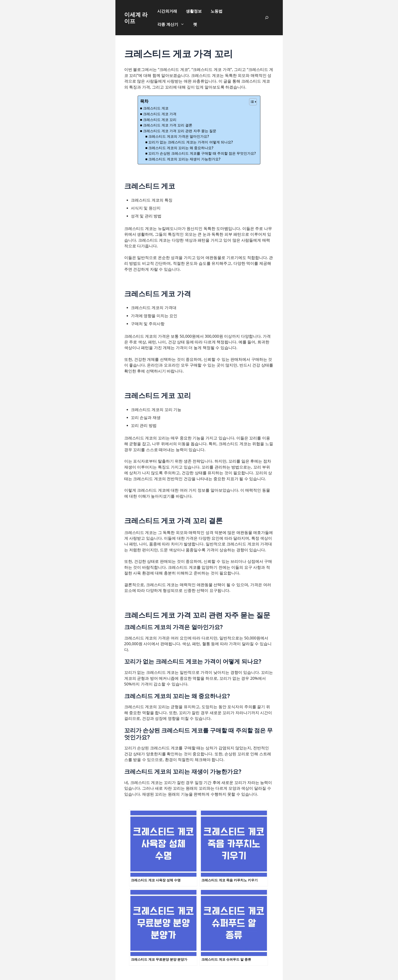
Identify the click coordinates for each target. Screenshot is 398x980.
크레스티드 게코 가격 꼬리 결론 (168, 125)
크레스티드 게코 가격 (160, 114)
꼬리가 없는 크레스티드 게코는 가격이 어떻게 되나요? (191, 142)
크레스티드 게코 (156, 108)
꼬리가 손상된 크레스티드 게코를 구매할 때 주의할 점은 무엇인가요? (202, 153)
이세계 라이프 (136, 18)
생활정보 (194, 11)
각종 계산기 (173, 24)
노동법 (217, 11)
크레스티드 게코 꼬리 (160, 120)
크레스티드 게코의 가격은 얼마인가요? (179, 136)
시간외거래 (167, 11)
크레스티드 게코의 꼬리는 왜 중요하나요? (181, 148)
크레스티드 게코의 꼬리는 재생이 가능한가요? (184, 159)
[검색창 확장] (267, 18)
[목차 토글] (251, 102)
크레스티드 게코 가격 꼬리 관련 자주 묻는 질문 (180, 131)
